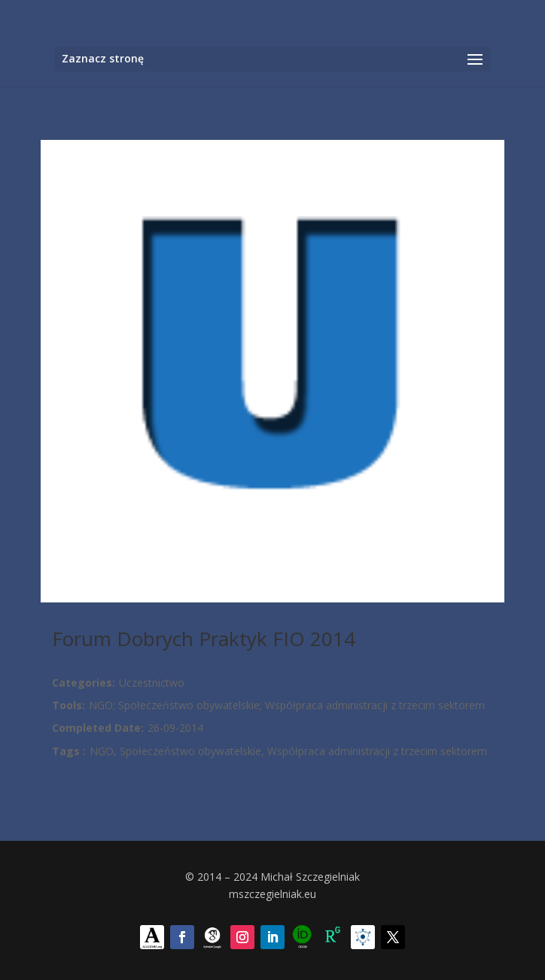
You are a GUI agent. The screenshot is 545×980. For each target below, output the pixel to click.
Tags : (69, 751)
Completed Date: (98, 728)
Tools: (69, 705)
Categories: (84, 683)
